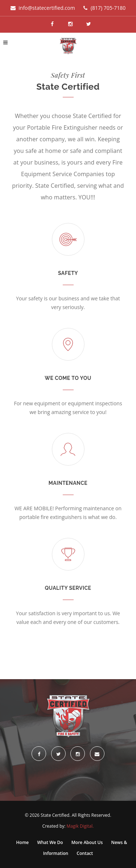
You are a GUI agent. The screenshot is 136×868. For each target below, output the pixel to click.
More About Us (88, 842)
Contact (85, 853)
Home (23, 842)
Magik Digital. (80, 826)
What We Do (50, 842)
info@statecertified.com (47, 8)
